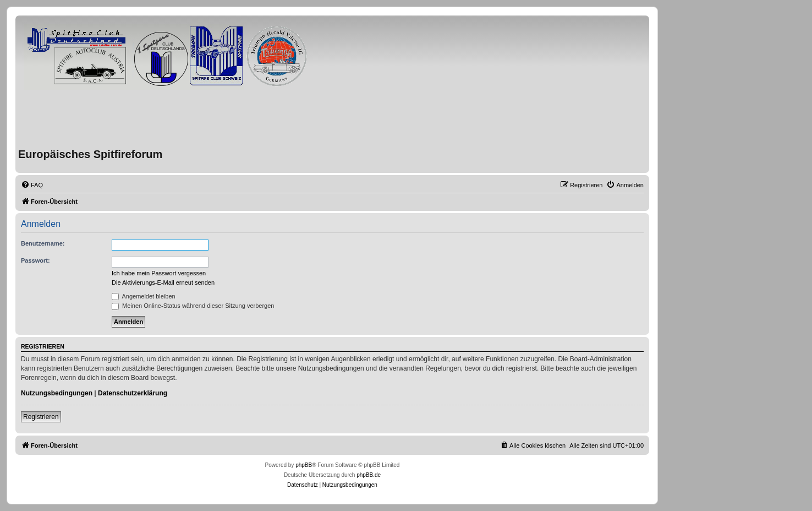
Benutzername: (43, 243)
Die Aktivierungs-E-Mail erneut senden (163, 282)
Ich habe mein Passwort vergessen (159, 273)
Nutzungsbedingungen (57, 393)
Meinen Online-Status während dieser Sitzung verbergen (193, 306)
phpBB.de (369, 475)
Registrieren (41, 417)
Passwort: (35, 260)
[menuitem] (32, 185)
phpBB (304, 465)
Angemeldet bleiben (144, 296)
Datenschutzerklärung (133, 393)
